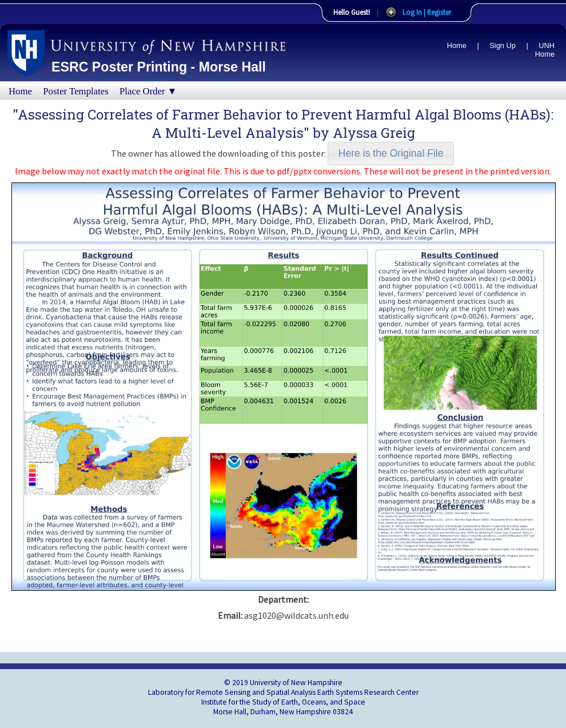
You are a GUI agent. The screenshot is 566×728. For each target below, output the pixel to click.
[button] (391, 154)
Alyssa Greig (374, 133)
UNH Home (545, 50)
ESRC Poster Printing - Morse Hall (159, 67)
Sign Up (503, 45)
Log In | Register (427, 12)
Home (457, 45)
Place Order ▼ (148, 91)
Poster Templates (76, 91)
